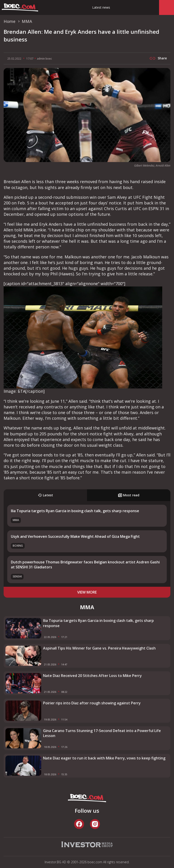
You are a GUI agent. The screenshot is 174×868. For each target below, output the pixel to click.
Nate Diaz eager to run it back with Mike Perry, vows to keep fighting (104, 758)
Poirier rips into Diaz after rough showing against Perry (92, 703)
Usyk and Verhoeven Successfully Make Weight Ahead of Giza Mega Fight (75, 536)
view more (87, 592)
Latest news (101, 7)
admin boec (44, 59)
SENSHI (17, 576)
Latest (45, 495)
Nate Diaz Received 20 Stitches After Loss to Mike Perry (92, 676)
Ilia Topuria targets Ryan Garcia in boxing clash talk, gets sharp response (75, 511)
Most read (129, 495)
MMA (16, 520)
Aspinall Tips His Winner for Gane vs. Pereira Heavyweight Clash (99, 648)
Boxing (18, 546)
